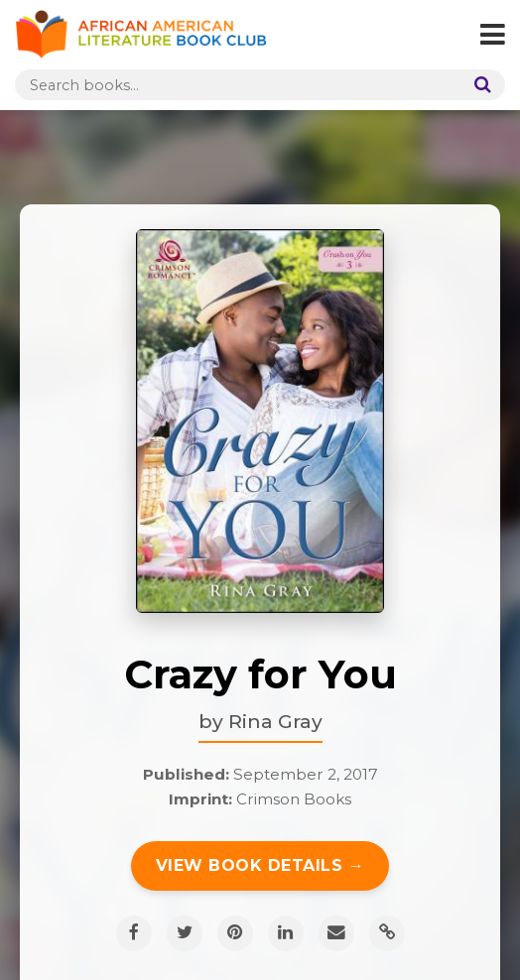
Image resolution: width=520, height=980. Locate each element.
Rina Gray (275, 721)
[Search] (478, 85)
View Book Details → (260, 865)
